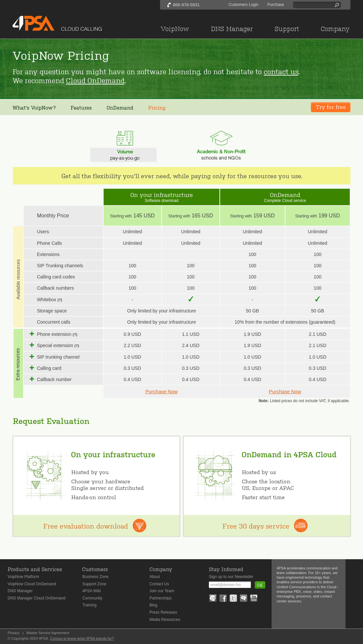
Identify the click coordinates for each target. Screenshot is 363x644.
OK (260, 585)
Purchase (276, 5)
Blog (153, 605)
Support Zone (94, 584)
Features (81, 107)
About (155, 577)
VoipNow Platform (23, 577)
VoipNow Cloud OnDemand (32, 584)
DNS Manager (20, 591)
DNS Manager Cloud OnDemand (36, 598)
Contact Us (159, 584)
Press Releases (163, 612)
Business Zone (95, 577)
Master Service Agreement (48, 633)
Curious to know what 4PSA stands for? (82, 638)
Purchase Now (162, 391)
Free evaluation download (86, 526)
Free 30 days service (256, 526)
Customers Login (244, 5)
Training (89, 605)
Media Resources (165, 620)
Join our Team (162, 591)
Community (92, 598)
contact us (281, 71)
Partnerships (161, 598)
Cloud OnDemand (95, 80)
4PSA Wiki (91, 591)
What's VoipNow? (34, 107)
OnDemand (120, 107)
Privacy (14, 633)
